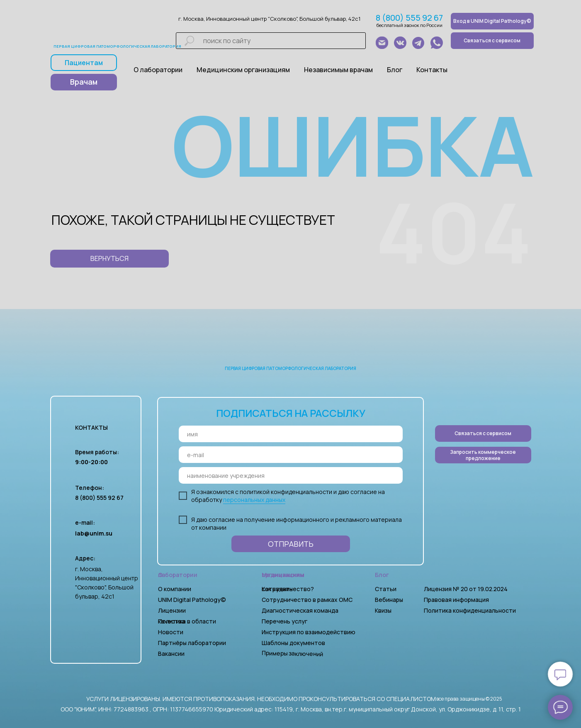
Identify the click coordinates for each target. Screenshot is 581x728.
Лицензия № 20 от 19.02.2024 (466, 589)
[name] (291, 434)
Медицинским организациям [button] (243, 70)
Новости (171, 632)
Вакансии (171, 654)
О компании (175, 589)
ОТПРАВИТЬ (291, 544)
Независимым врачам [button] (338, 70)
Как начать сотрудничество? (288, 589)
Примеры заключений (292, 653)
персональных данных (254, 500)
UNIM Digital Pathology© (192, 600)
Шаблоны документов (294, 643)
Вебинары (389, 600)
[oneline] (291, 475)
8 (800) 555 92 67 (409, 18)
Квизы (383, 610)
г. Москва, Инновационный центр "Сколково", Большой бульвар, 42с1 (269, 19)
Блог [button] (395, 70)
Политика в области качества (187, 621)
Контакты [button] (432, 70)
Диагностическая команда (300, 610)
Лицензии (172, 610)
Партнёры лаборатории (192, 643)
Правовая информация (456, 600)
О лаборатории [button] (158, 70)
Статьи (386, 589)
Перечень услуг (284, 621)
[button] (483, 455)
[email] (291, 455)
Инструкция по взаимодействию (309, 632)
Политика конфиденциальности (470, 610)
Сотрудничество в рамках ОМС (307, 600)
